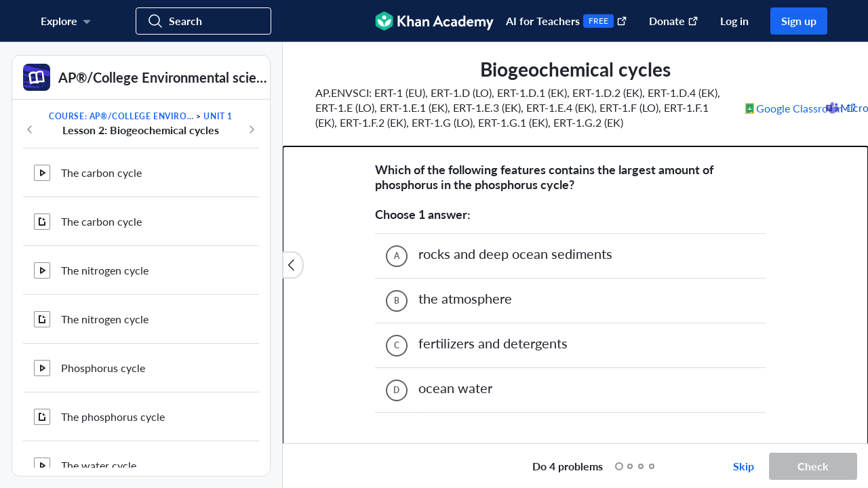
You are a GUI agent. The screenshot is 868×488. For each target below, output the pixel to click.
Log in (734, 21)
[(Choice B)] (397, 186)
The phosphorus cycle (113, 283)
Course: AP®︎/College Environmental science (121, 116)
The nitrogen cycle (105, 185)
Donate (674, 21)
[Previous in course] (30, 129)
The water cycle (99, 332)
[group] (575, 243)
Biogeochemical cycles (114, 436)
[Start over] (508, 466)
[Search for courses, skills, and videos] (203, 21)
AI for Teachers (567, 21)
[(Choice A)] (397, 142)
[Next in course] (252, 129)
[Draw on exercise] (307, 466)
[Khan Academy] (434, 21)
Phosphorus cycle (103, 234)
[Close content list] (293, 265)
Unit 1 (218, 116)
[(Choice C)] (397, 231)
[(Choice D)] (397, 276)
